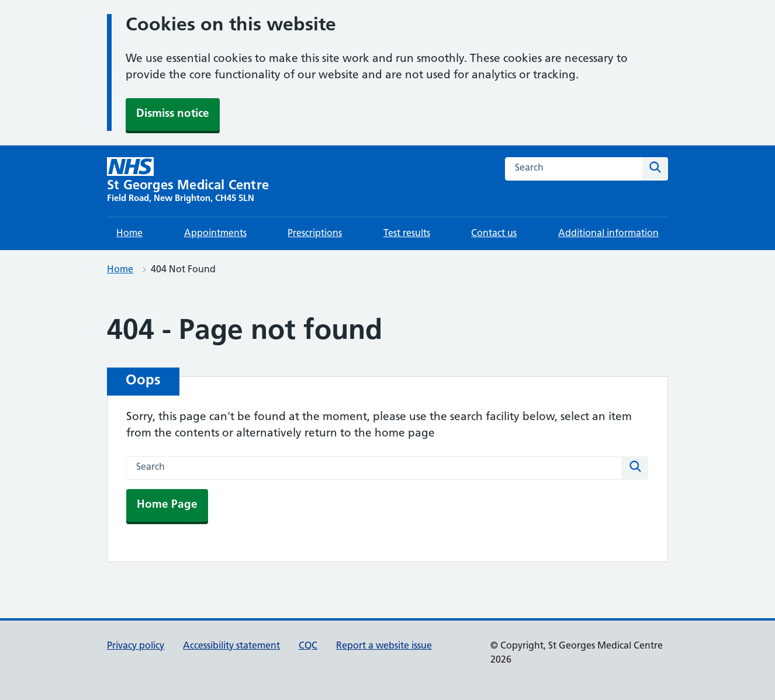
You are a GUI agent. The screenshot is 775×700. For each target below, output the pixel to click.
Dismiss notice (173, 114)
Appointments (215, 234)
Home (129, 234)
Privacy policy (136, 646)
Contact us (494, 234)
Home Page (167, 505)
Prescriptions (315, 234)
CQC (308, 646)
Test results (407, 234)
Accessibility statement (231, 646)
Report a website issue (384, 646)
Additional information (608, 234)
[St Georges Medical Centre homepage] (188, 181)
